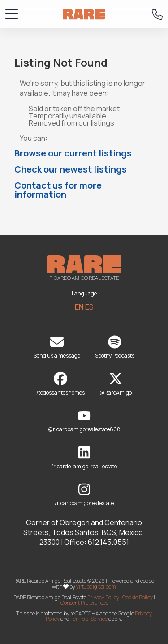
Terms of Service (89, 619)
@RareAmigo (116, 384)
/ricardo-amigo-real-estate (84, 458)
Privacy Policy (103, 597)
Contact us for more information (58, 190)
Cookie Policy (138, 597)
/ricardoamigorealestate (84, 495)
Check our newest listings (71, 169)
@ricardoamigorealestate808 (84, 421)
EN (79, 307)
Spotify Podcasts (115, 347)
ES (89, 307)
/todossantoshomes (60, 384)
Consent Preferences (84, 603)
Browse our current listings (73, 153)
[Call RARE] (157, 14)
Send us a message (57, 347)
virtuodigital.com (96, 587)
